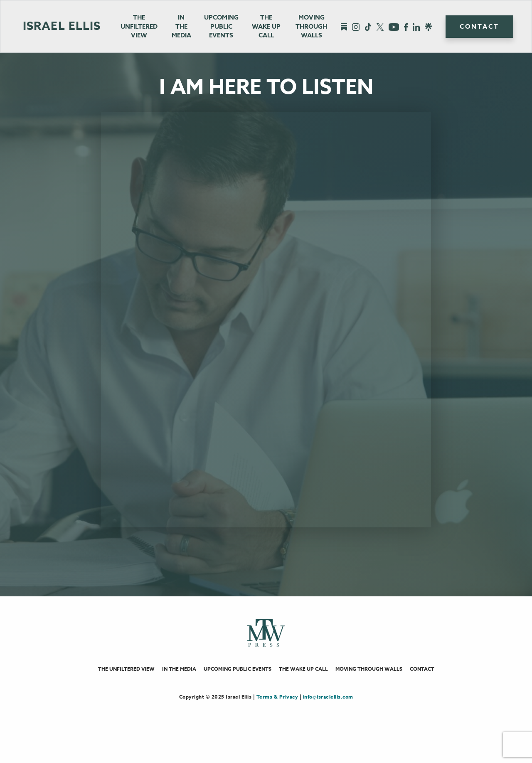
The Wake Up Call (303, 679)
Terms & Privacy (277, 707)
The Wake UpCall (266, 26)
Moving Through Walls (311, 26)
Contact (479, 26)
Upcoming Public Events (221, 26)
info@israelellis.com (328, 707)
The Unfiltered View (139, 26)
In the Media (181, 26)
